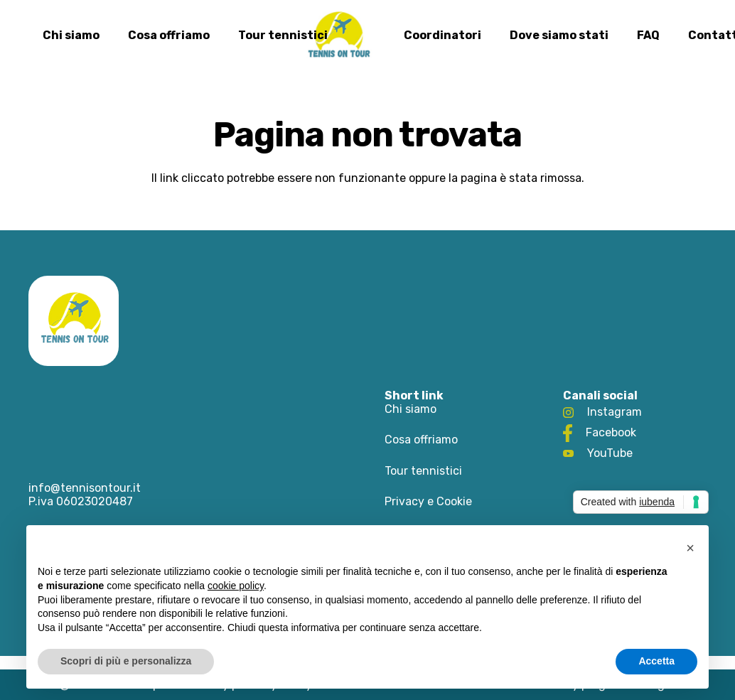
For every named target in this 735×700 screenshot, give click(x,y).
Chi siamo (411, 409)
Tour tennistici (423, 471)
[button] (690, 548)
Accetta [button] (656, 661)
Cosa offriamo (421, 440)
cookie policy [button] (236, 586)
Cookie (454, 501)
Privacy (404, 501)
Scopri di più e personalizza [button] (126, 661)
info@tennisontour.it (85, 488)
